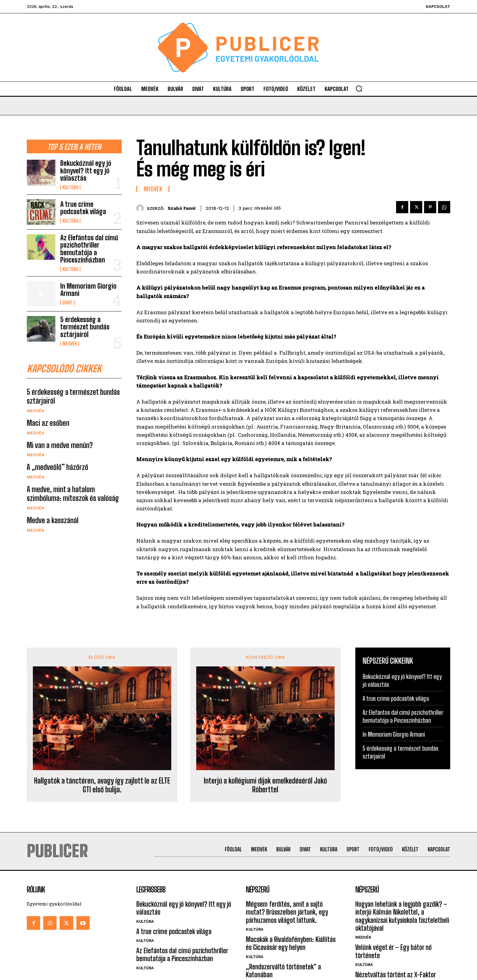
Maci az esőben (48, 423)
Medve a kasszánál (53, 520)
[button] (359, 89)
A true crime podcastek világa (83, 208)
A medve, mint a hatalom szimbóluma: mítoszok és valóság (73, 494)
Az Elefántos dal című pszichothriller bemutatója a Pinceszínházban (89, 249)
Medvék (70, 344)
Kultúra (70, 187)
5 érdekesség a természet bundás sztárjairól (85, 327)
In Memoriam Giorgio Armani (88, 290)
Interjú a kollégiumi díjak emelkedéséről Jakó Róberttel (265, 785)
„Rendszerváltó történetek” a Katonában (283, 971)
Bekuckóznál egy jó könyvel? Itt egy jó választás (86, 170)
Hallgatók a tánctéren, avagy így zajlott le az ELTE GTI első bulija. (102, 785)
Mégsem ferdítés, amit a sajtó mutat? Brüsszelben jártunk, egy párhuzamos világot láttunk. (287, 912)
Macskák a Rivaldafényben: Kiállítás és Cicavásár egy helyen (291, 943)
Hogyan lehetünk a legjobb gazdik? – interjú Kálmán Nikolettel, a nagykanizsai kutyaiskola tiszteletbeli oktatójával (402, 916)
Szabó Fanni (181, 208)
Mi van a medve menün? (60, 445)
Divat (67, 303)
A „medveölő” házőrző (57, 467)
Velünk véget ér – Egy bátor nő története (393, 951)
